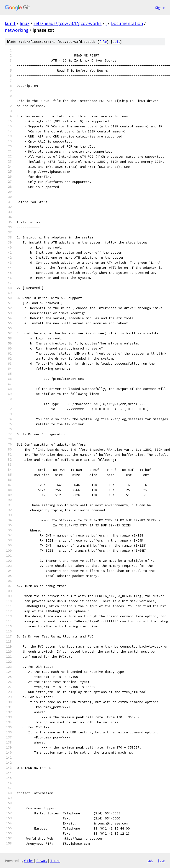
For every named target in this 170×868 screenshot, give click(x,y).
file (103, 42)
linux (25, 23)
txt (150, 861)
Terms (55, 861)
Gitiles (29, 861)
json (161, 861)
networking (17, 30)
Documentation (127, 23)
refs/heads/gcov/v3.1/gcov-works (68, 23)
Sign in (160, 8)
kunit (10, 23)
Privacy (42, 861)
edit (116, 42)
